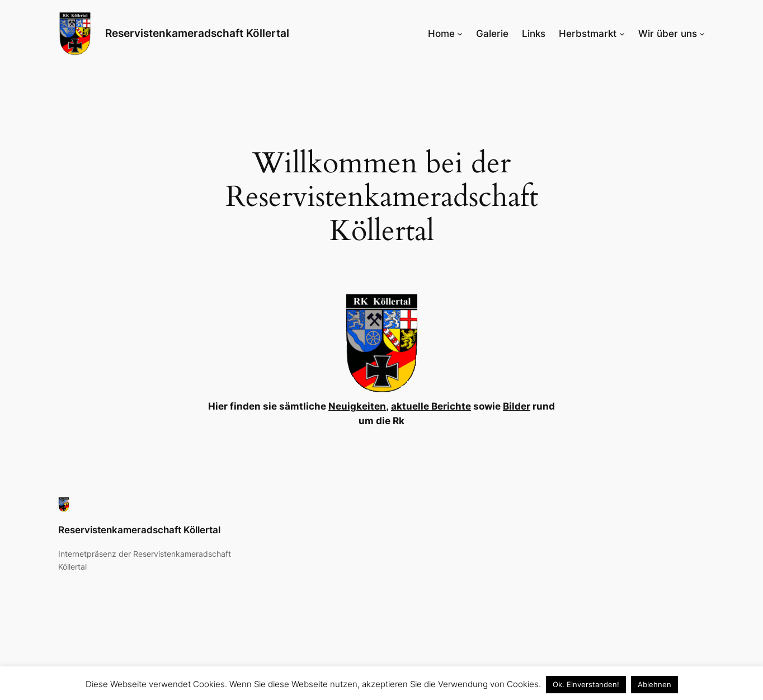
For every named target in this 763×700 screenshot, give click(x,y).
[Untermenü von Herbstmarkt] (622, 34)
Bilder (517, 406)
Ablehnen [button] (654, 684)
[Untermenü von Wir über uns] (702, 34)
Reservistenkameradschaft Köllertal (197, 33)
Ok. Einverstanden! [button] (586, 684)
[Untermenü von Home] (460, 34)
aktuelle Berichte (431, 406)
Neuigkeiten (357, 406)
